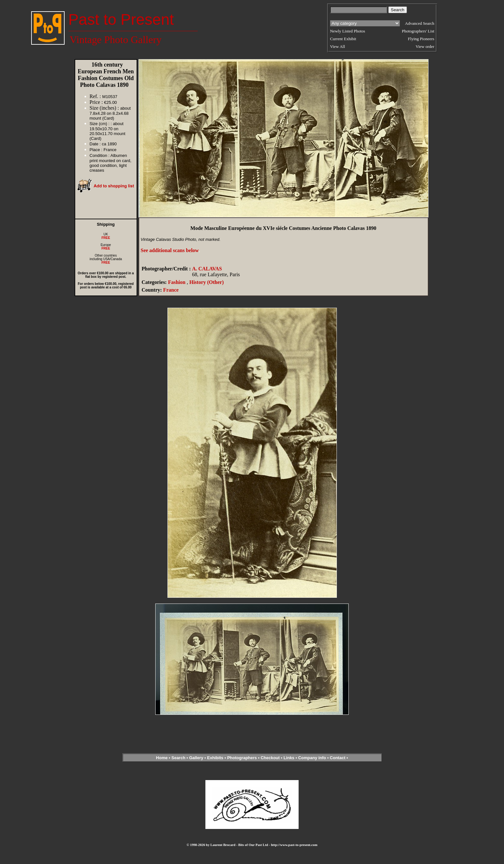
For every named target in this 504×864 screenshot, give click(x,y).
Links (289, 758)
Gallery (196, 758)
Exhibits (215, 758)
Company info (313, 758)
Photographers (242, 758)
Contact (337, 758)
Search (178, 758)
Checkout (270, 758)
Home (162, 758)
